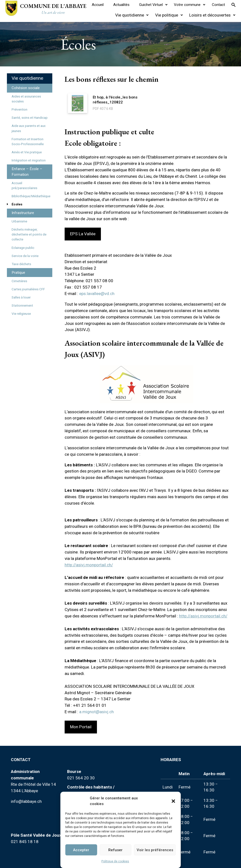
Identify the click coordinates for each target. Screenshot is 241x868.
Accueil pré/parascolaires (24, 186)
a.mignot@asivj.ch (96, 712)
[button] (173, 801)
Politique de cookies (115, 861)
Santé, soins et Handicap (30, 118)
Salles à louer (21, 297)
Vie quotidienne (27, 78)
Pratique (18, 273)
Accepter (81, 850)
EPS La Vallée (83, 234)
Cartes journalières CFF (28, 289)
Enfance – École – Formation (27, 172)
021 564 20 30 (81, 778)
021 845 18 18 (25, 842)
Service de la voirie (25, 256)
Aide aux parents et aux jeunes (29, 128)
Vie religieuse (21, 314)
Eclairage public (23, 248)
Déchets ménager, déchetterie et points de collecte (29, 234)
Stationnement (22, 306)
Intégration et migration (29, 160)
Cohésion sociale (26, 88)
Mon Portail (81, 727)
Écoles (17, 204)
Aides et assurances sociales (26, 99)
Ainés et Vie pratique (27, 152)
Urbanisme (19, 221)
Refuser (115, 850)
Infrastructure (23, 213)
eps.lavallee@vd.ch (97, 294)
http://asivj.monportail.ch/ (89, 565)
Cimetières (19, 281)
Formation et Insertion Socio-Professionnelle (28, 142)
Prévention (19, 109)
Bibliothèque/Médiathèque (31, 196)
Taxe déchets (21, 264)
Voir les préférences (155, 850)
